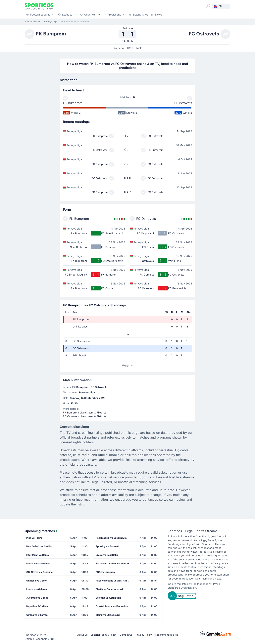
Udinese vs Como (36, 581)
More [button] (127, 365)
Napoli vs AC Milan (37, 606)
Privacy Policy (144, 635)
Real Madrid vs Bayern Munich (113, 538)
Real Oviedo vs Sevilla (39, 546)
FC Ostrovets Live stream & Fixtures (85, 416)
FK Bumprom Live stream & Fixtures (85, 413)
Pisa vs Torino (34, 538)
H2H (130, 48)
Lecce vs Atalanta (37, 589)
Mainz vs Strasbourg (108, 615)
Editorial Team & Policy (104, 635)
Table (139, 48)
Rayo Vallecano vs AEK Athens (113, 581)
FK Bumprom (73, 103)
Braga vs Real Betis (107, 555)
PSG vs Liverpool (105, 572)
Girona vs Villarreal (37, 615)
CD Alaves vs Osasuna (39, 572)
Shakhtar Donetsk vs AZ (110, 589)
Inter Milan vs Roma (38, 555)
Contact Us (126, 635)
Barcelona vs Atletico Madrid (112, 563)
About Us (82, 635)
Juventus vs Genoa (37, 598)
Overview (118, 48)
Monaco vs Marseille (38, 563)
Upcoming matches (41, 531)
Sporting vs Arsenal (107, 546)
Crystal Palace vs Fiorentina (112, 606)
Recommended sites (166, 635)
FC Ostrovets (182, 103)
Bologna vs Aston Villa (108, 598)
